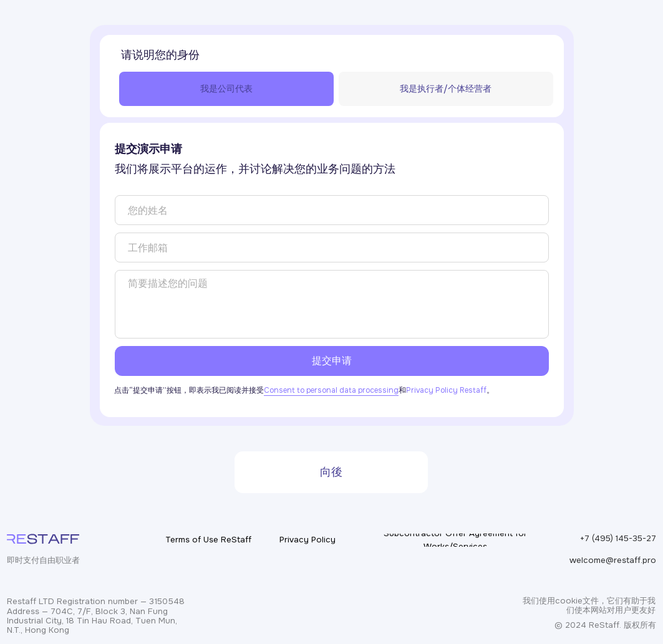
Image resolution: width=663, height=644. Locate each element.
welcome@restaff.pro (613, 560)
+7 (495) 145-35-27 (618, 538)
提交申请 (332, 361)
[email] (332, 248)
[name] (332, 210)
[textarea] (332, 304)
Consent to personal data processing (331, 390)
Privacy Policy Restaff (446, 390)
